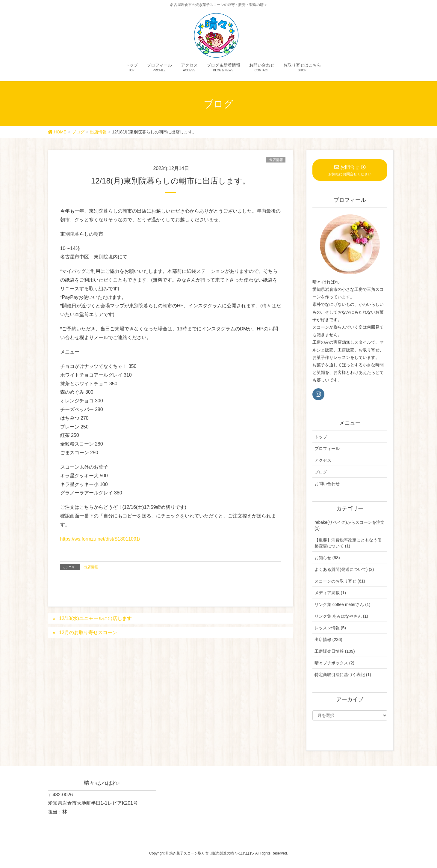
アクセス (323, 460)
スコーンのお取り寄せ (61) (340, 581)
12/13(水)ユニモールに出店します (95, 618)
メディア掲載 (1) (330, 593)
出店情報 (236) (328, 640)
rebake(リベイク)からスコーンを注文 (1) (350, 525)
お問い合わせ (327, 484)
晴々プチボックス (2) (334, 663)
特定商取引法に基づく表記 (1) (343, 675)
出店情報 (276, 160)
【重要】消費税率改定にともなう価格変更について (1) (348, 543)
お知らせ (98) (327, 558)
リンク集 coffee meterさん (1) (342, 604)
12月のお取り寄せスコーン (88, 632)
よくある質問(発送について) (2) (344, 569)
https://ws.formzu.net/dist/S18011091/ (100, 539)
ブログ (321, 472)
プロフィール (327, 449)
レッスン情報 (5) (330, 628)
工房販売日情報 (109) (335, 651)
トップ (321, 437)
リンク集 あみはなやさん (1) (341, 616)
